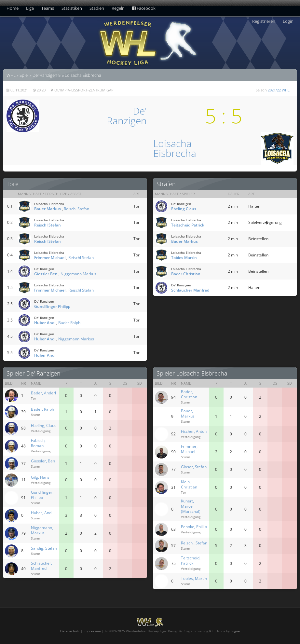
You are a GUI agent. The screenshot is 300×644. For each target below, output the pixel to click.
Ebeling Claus (184, 209)
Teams (48, 8)
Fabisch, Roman (38, 443)
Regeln (118, 8)
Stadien (97, 8)
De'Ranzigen (127, 116)
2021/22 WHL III (281, 90)
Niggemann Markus (78, 274)
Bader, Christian (189, 394)
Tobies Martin (184, 258)
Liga (30, 8)
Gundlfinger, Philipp (42, 495)
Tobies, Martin (194, 578)
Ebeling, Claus (44, 425)
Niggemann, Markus (42, 530)
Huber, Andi (42, 513)
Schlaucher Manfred (190, 290)
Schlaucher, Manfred (41, 566)
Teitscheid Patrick (188, 225)
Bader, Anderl (43, 393)
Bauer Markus (48, 209)
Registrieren (264, 21)
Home (13, 8)
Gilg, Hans (40, 477)
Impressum (92, 631)
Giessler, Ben (43, 461)
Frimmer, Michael (189, 449)
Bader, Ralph (42, 409)
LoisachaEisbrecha (175, 148)
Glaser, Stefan (194, 467)
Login (288, 21)
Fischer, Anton (194, 431)
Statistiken (72, 8)
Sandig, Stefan (44, 548)
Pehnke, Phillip (194, 527)
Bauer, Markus (188, 413)
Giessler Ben (46, 274)
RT (211, 631)
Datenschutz (70, 631)
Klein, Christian (189, 484)
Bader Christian (186, 274)
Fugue (235, 631)
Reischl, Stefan (194, 543)
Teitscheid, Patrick (191, 561)
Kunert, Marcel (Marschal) (191, 506)
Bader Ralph (69, 323)
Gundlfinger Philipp (52, 306)
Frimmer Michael (50, 258)
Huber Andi (45, 323)
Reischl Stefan (76, 209)
